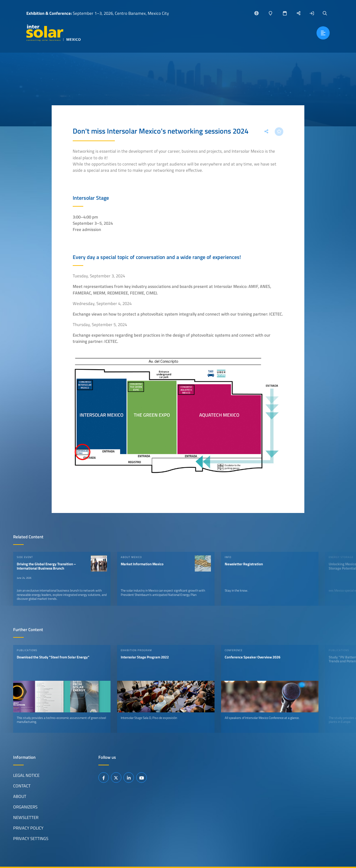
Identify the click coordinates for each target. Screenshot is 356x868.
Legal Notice (26, 775)
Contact (22, 786)
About (20, 796)
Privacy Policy (28, 828)
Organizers (25, 807)
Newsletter (26, 817)
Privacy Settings (31, 838)
